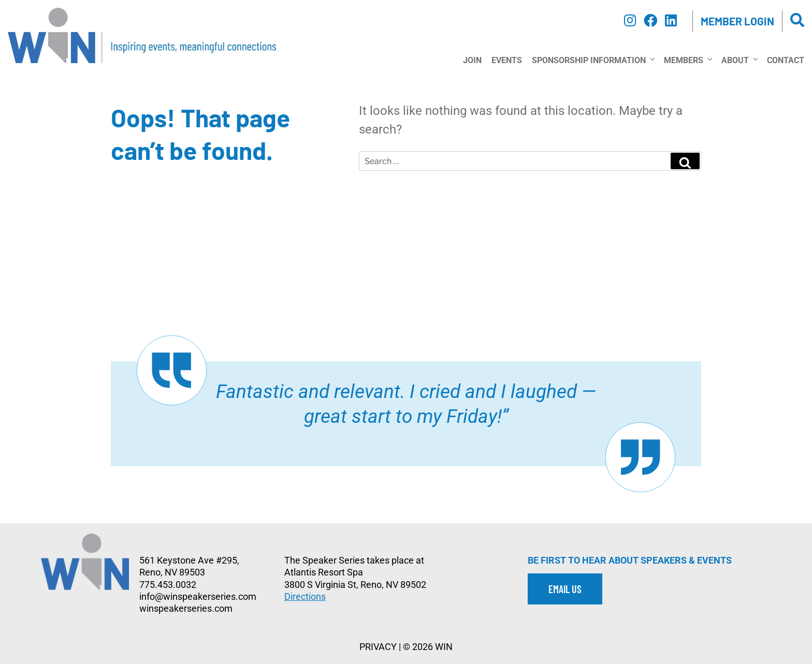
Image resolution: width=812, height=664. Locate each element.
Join (472, 60)
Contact (786, 60)
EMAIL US (565, 589)
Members (688, 60)
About (739, 60)
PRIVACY (378, 647)
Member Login (737, 21)
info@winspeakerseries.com (198, 596)
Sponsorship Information (593, 60)
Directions (305, 596)
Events (507, 60)
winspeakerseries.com (186, 608)
